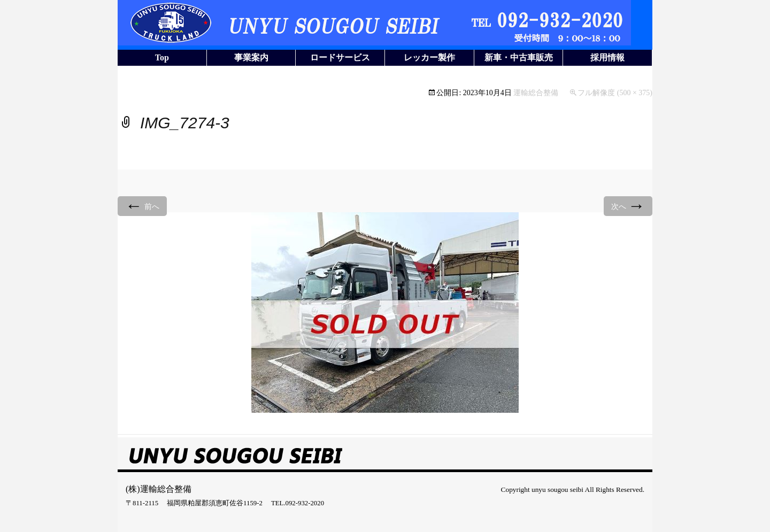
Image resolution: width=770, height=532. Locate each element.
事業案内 (251, 57)
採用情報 (607, 57)
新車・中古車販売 (519, 57)
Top (162, 57)
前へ (142, 206)
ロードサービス (340, 57)
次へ (628, 206)
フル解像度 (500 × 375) (615, 93)
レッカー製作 (429, 57)
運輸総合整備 (536, 93)
